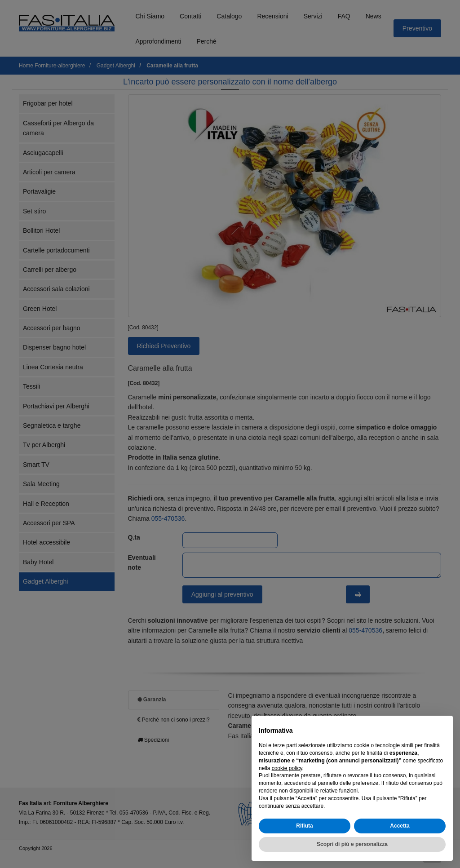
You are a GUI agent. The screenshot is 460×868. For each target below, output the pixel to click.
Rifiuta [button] (304, 826)
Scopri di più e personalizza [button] (352, 844)
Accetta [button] (400, 826)
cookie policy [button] (287, 768)
